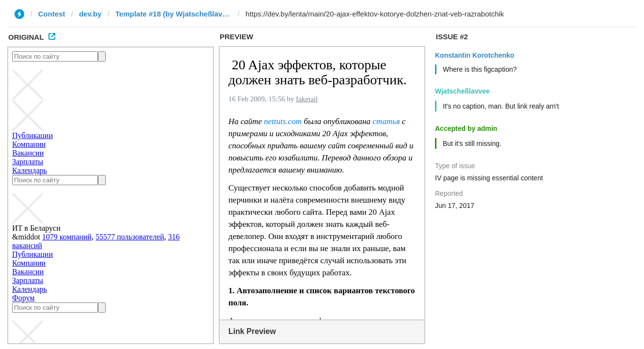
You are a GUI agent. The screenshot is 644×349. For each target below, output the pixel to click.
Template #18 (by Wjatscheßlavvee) (174, 14)
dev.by (90, 14)
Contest (52, 14)
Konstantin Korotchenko (475, 55)
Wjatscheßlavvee (462, 91)
